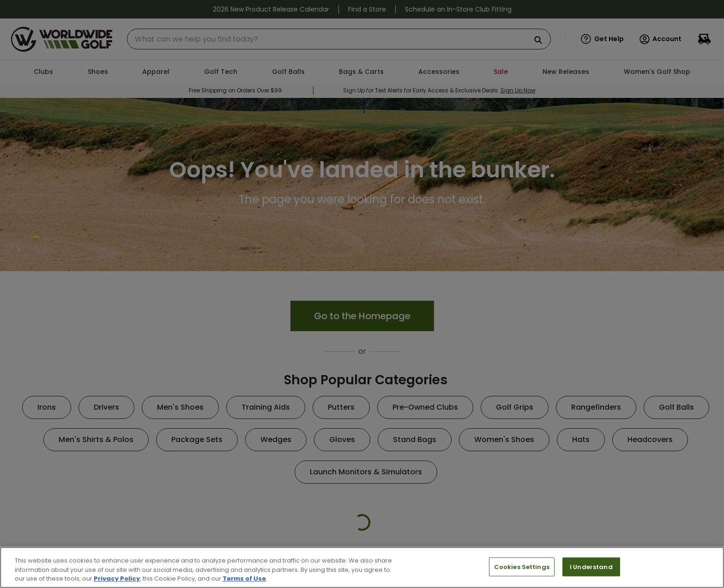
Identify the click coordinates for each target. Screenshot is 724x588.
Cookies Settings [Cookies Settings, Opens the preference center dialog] (522, 567)
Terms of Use (244, 579)
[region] (362, 567)
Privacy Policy (117, 579)
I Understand (591, 567)
